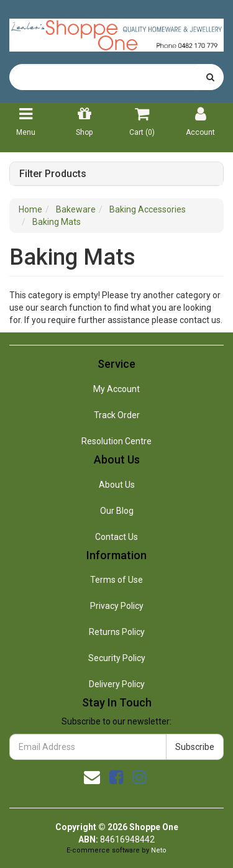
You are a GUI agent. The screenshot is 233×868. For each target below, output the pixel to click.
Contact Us (116, 537)
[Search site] (210, 77)
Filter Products (53, 174)
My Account (116, 389)
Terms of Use (116, 580)
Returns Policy (117, 632)
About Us (117, 485)
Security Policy (117, 658)
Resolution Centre (116, 441)
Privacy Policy (117, 606)
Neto (159, 850)
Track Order (117, 415)
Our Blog (117, 511)
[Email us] (92, 777)
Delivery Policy (117, 684)
